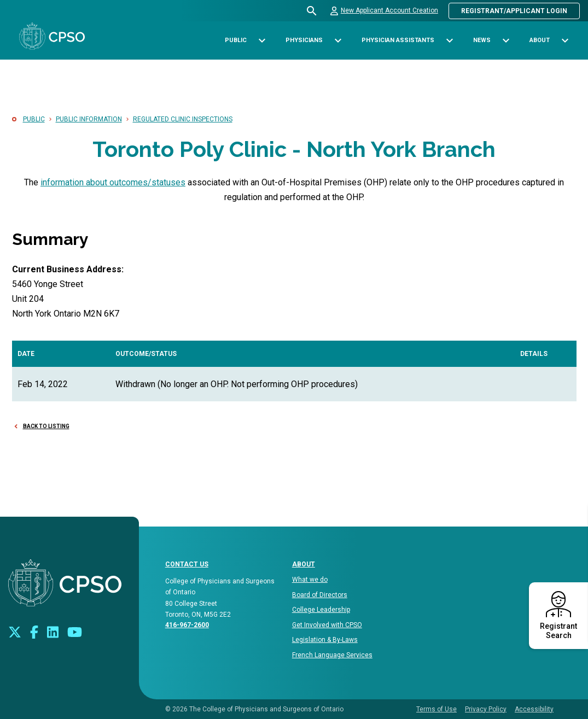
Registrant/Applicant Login (514, 11)
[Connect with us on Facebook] (34, 631)
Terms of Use (436, 709)
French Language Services (332, 655)
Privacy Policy (486, 709)
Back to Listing (46, 426)
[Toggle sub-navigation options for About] (565, 41)
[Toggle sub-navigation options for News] (506, 41)
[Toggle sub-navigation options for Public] (262, 41)
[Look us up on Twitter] (15, 631)
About (304, 564)
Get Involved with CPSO (327, 625)
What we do (310, 580)
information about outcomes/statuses (113, 182)
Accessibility (534, 709)
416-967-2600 (187, 625)
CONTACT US (187, 564)
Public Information (89, 119)
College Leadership (321, 610)
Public (34, 119)
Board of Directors (320, 595)
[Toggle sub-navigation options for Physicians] (338, 41)
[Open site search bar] (312, 11)
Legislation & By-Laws (325, 640)
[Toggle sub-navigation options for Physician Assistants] (449, 41)
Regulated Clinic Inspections (183, 119)
